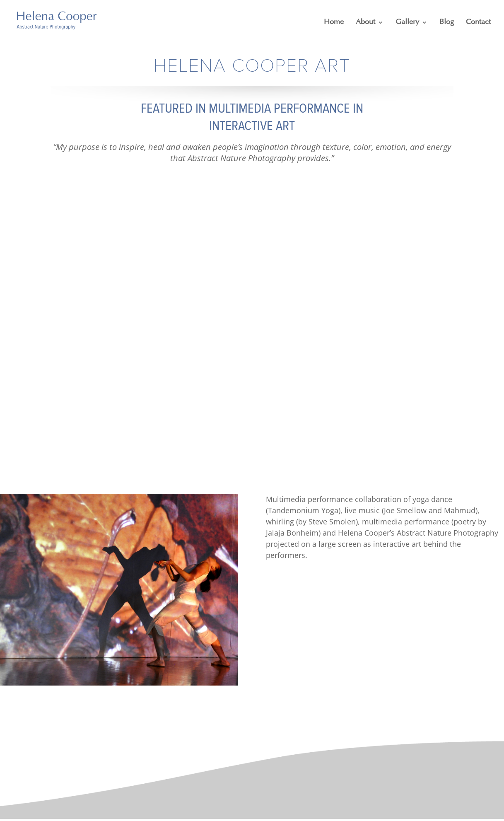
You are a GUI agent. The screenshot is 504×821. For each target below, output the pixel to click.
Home (334, 22)
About (365, 22)
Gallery (407, 22)
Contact (478, 22)
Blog (447, 22)
